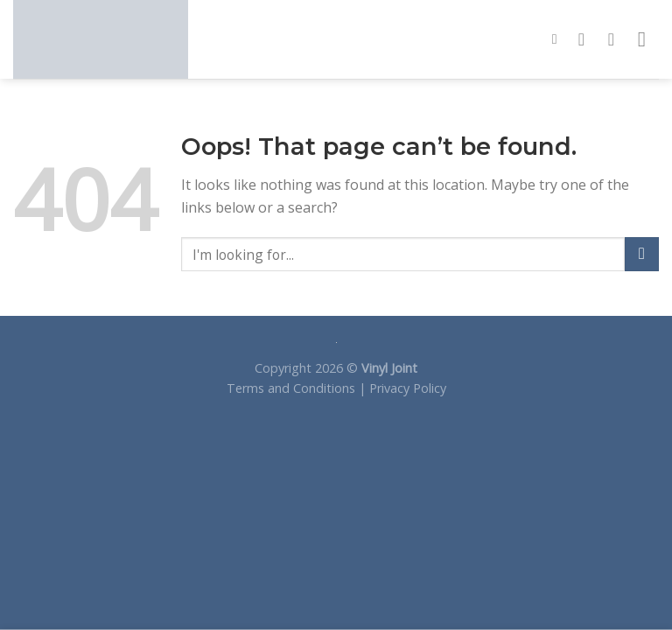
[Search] (559, 39)
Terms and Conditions (291, 388)
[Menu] (648, 39)
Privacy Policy (408, 388)
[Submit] (642, 254)
